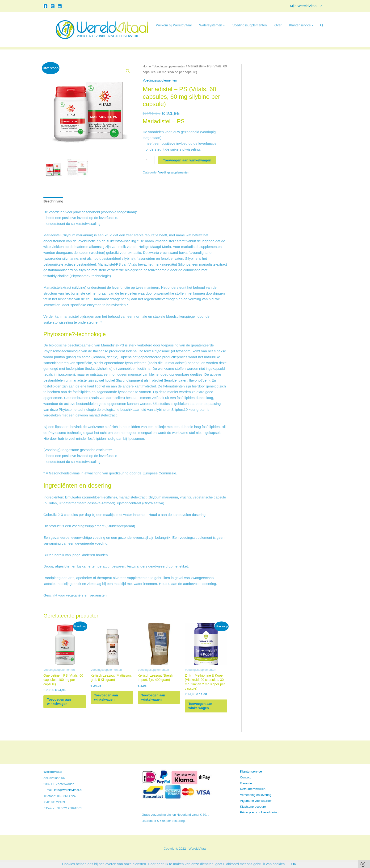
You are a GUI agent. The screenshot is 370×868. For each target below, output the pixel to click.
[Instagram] (53, 6)
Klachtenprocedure (253, 812)
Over (278, 25)
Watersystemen (212, 25)
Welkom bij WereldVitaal (174, 25)
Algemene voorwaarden (256, 807)
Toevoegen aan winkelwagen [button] (63, 705)
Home (147, 66)
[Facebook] (46, 6)
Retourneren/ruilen (253, 795)
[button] (321, 6)
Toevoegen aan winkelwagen (188, 160)
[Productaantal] (149, 160)
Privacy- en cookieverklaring (259, 818)
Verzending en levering (256, 801)
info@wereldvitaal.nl (68, 796)
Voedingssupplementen (250, 25)
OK (294, 864)
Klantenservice (301, 25)
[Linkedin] (60, 6)
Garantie (246, 789)
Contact (245, 783)
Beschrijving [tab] (54, 201)
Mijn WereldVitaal (307, 6)
